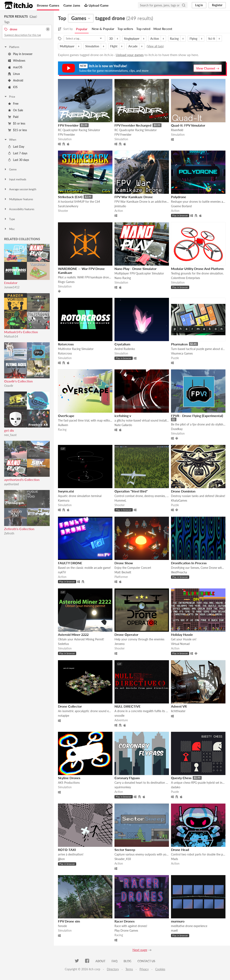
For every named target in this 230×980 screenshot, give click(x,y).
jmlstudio (120, 206)
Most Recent (163, 29)
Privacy (144, 969)
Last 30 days (19, 160)
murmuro (178, 921)
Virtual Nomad (180, 644)
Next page (140, 950)
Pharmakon (179, 344)
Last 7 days (18, 153)
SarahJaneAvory (68, 206)
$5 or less (17, 123)
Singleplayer (132, 39)
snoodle (119, 716)
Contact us (146, 961)
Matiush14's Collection (21, 332)
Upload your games (130, 55)
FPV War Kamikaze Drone (134, 197)
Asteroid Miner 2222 (73, 634)
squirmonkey (123, 787)
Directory (113, 969)
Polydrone (179, 197)
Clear (33, 16)
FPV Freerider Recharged (133, 125)
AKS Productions (69, 783)
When (10, 140)
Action (155, 39)
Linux (14, 74)
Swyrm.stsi (66, 491)
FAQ (114, 961)
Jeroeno (120, 644)
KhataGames (179, 500)
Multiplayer (67, 46)
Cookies (160, 969)
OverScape (66, 416)
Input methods (15, 179)
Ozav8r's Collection (18, 381)
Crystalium (122, 344)
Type (9, 219)
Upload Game (96, 5)
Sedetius (63, 644)
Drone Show (124, 563)
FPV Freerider (68, 125)
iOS (13, 87)
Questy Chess (181, 778)
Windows (17, 61)
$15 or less (17, 130)
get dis (9, 430)
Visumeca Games (182, 353)
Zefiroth (9, 533)
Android (16, 80)
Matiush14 (11, 336)
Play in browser (20, 54)
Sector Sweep (125, 850)
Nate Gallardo (123, 425)
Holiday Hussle (182, 634)
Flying (193, 39)
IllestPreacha (179, 572)
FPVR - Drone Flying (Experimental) (197, 416)
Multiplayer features (19, 199)
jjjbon (61, 859)
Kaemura (64, 500)
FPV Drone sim (69, 921)
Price (10, 97)
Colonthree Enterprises (185, 278)
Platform (12, 47)
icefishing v (123, 416)
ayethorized (11, 484)
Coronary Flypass (127, 778)
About (100, 961)
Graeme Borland (181, 206)
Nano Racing (123, 278)
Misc (9, 229)
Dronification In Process (189, 563)
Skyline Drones (69, 778)
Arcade (133, 46)
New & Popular (103, 29)
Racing (174, 39)
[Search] (184, 5)
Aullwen (63, 425)
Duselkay (177, 429)
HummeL (120, 500)
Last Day (16, 147)
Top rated (143, 29)
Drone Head (180, 850)
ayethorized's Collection (22, 480)
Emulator (11, 283)
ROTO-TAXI (67, 850)
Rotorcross (66, 344)
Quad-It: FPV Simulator (188, 125)
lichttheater (178, 711)
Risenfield (177, 130)
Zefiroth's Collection (19, 529)
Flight (114, 46)
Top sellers (125, 29)
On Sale (16, 110)
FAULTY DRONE (70, 563)
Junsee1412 (12, 287)
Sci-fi (212, 39)
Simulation (92, 46)
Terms (129, 969)
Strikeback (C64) (70, 197)
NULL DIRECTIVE (128, 706)
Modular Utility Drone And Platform (197, 269)
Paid (13, 117)
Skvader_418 (123, 859)
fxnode (62, 926)
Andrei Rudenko (125, 349)
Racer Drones (125, 921)
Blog (127, 961)
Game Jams (72, 5)
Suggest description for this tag (23, 35)
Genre (10, 169)
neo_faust (10, 435)
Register (217, 5)
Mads (175, 859)
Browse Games (48, 5)
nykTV (62, 572)
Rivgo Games (66, 282)
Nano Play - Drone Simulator (135, 269)
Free (13, 104)
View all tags (155, 46)
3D (111, 39)
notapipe (64, 716)
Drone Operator (126, 634)
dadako (176, 787)
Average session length (20, 189)
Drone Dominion (183, 491)
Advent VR (179, 706)
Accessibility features (19, 209)
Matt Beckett (123, 572)
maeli (174, 930)
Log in (199, 5)
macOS (15, 67)
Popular (82, 29)
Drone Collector (70, 706)
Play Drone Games (126, 930)
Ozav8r (9, 386)
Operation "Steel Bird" (131, 491)
